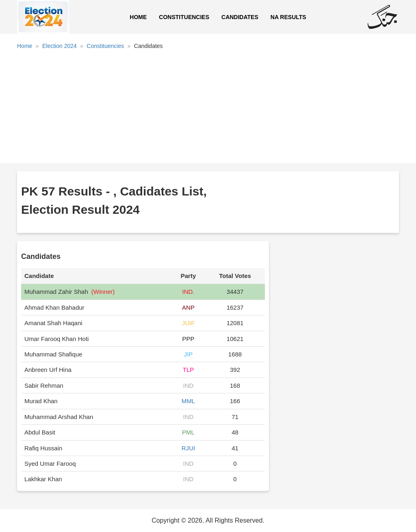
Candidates (240, 17)
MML (188, 401)
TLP (188, 370)
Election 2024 (60, 46)
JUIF (188, 323)
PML (188, 432)
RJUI (188, 448)
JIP (188, 354)
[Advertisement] (208, 109)
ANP (188, 307)
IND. (188, 292)
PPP (188, 339)
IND (188, 385)
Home (138, 17)
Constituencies (184, 17)
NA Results (288, 17)
